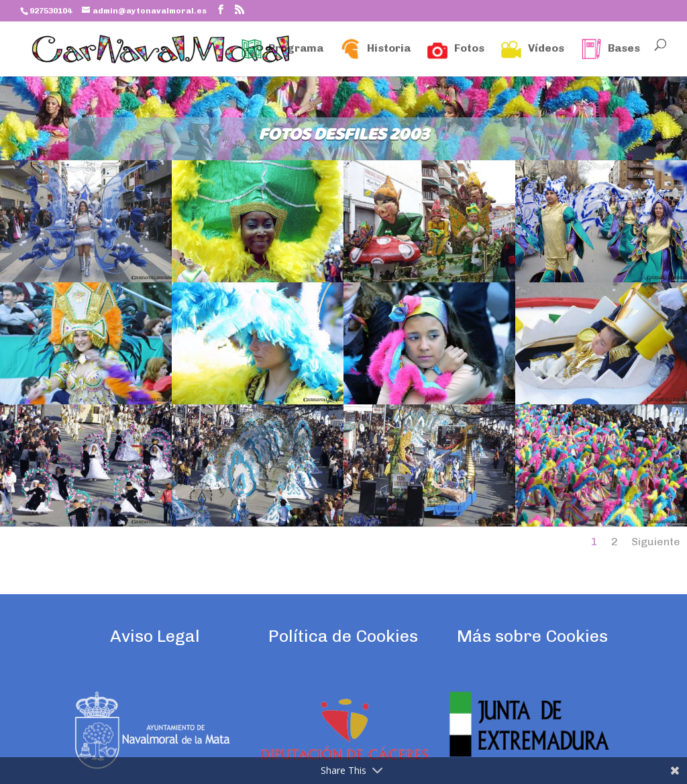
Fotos (456, 49)
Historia (375, 49)
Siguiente (656, 542)
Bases (611, 49)
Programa (282, 49)
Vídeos (533, 49)
